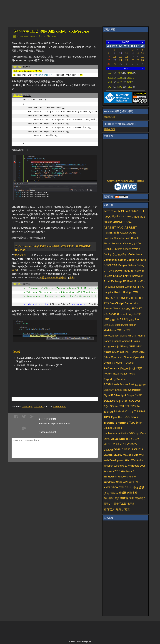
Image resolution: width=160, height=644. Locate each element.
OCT (112, 87)
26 (133, 60)
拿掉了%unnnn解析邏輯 (53, 278)
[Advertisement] (48, 379)
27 (138, 60)
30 (115, 64)
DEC (131, 87)
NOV (122, 87)
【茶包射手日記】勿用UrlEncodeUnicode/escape (50, 31)
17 (121, 57)
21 (142, 57)
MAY (122, 78)
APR (112, 78)
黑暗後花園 (109, 129)
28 (142, 60)
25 (127, 60)
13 (138, 53)
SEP (131, 82)
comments (60, 407)
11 (127, 53)
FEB (122, 73)
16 (115, 57)
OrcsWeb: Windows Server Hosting (126, 181)
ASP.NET (39, 407)
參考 (15, 270)
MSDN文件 (20, 255)
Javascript (27, 407)
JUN (131, 78)
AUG (122, 82)
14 (142, 53)
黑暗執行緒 (109, 117)
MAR (131, 73)
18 (127, 57)
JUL (112, 82)
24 (121, 60)
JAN (112, 73)
